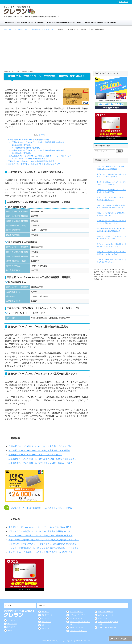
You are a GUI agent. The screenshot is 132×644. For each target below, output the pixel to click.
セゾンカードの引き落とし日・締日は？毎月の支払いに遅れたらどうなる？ (44, 548)
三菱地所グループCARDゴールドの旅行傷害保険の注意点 (30, 161)
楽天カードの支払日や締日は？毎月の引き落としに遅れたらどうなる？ (112, 175)
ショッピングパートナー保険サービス (29, 159)
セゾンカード (46, 618)
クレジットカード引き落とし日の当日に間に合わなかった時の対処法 (40, 552)
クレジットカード (14, 620)
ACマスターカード (76, 612)
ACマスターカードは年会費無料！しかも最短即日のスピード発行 (42, 508)
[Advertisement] (66, 50)
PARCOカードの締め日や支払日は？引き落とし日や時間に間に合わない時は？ (111, 206)
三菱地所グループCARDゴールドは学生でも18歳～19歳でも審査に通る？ (43, 459)
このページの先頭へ (121, 639)
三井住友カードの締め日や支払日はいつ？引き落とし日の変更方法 (112, 191)
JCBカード (45, 612)
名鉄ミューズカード (77, 627)
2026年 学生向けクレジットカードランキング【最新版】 (25, 23)
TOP (16, 29)
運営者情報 (11, 627)
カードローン (12, 624)
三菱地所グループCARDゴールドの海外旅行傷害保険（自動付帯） (38, 142)
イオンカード (46, 622)
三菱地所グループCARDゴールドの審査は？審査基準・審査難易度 (39, 451)
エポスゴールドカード (106, 615)
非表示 (41, 135)
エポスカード (102, 618)
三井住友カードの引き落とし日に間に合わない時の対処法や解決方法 (40, 536)
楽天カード (45, 625)
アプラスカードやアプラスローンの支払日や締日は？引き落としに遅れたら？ (112, 253)
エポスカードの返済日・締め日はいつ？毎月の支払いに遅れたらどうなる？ (44, 540)
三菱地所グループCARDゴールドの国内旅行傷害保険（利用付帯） (38, 150)
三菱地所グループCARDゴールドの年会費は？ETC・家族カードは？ (40, 463)
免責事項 (10, 630)
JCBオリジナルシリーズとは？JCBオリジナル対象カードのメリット (111, 237)
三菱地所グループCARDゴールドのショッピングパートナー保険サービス (40, 156)
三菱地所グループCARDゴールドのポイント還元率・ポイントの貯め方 (41, 446)
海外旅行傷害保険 (21, 145)
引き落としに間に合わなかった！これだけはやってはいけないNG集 (40, 527)
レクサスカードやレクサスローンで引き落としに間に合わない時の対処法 (43, 544)
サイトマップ (124, 2)
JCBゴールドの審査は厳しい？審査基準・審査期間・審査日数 (111, 214)
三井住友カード (47, 615)
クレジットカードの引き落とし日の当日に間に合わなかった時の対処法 (112, 168)
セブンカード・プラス (77, 615)
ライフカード (46, 628)
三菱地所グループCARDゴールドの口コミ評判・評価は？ (35, 455)
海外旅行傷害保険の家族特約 (26, 148)
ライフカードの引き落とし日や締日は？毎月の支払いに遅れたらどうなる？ (112, 245)
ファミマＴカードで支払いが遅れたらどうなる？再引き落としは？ (112, 261)
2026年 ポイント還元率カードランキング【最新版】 (65, 23)
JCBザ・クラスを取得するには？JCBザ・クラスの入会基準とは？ (111, 199)
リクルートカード (76, 618)
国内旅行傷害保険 (21, 153)
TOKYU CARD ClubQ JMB (107, 627)
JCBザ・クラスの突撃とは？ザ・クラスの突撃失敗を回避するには (39, 531)
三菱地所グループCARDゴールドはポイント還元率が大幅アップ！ (34, 164)
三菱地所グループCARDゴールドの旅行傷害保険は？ (29, 140)
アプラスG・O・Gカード (78, 631)
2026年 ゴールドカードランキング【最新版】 (101, 23)
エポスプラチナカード (106, 612)
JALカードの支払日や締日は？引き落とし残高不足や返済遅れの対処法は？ (111, 230)
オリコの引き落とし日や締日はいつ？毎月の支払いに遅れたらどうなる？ (112, 222)
